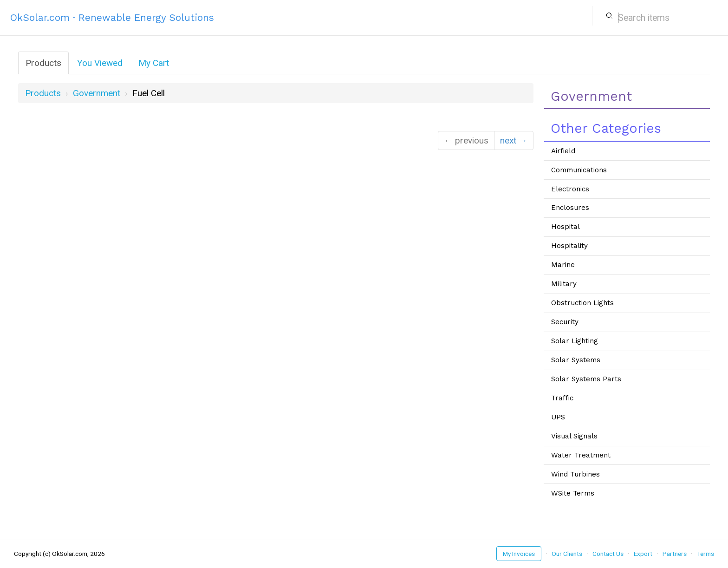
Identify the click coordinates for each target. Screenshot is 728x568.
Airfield (563, 151)
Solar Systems (576, 360)
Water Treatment (581, 455)
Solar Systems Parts (586, 379)
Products (43, 63)
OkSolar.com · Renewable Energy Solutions (112, 17)
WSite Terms (573, 493)
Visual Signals (574, 436)
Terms (705, 554)
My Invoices (519, 554)
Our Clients (567, 554)
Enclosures (570, 208)
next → (514, 140)
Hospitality (569, 246)
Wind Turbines (575, 474)
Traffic (562, 398)
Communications (579, 170)
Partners (675, 554)
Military (564, 284)
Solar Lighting (575, 341)
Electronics (570, 189)
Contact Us (608, 554)
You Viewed (100, 63)
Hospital (565, 227)
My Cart (154, 63)
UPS (558, 417)
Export (643, 554)
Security (565, 322)
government (97, 93)
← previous (466, 140)
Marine (563, 265)
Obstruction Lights (582, 303)
